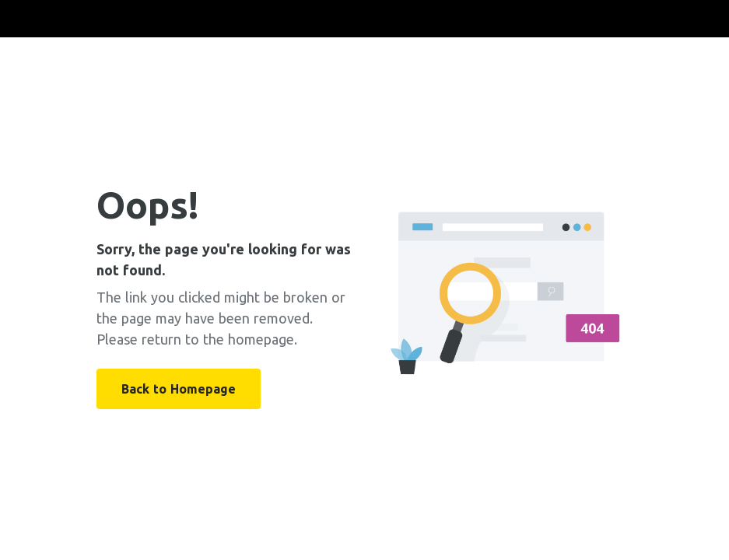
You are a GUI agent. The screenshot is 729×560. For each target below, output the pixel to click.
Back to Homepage (179, 389)
